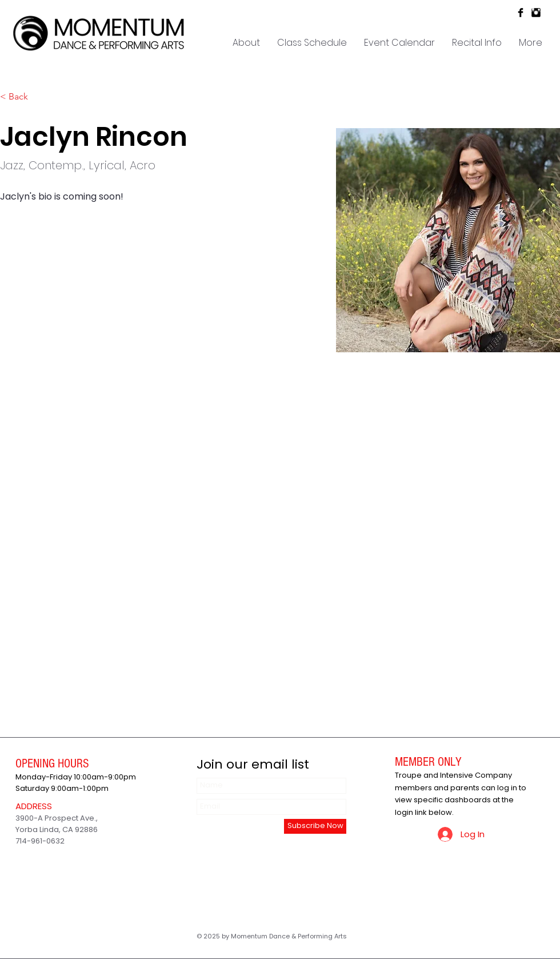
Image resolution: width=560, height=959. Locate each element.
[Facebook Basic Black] (521, 13)
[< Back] (23, 97)
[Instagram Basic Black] (536, 13)
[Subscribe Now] (315, 826)
